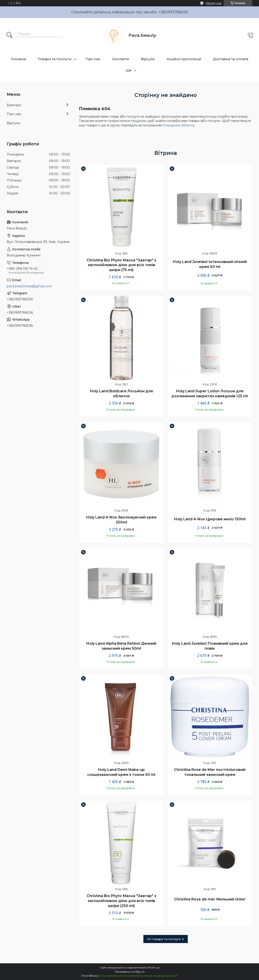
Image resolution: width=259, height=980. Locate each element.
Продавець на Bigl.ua (130, 972)
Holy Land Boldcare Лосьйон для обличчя (121, 394)
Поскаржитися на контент (119, 976)
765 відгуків (213, 3)
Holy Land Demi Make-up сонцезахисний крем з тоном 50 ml (121, 772)
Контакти (121, 59)
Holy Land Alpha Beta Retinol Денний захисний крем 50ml (121, 646)
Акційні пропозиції (184, 59)
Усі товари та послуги (164, 939)
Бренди (14, 105)
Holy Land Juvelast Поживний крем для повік (210, 646)
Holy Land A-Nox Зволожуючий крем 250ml (121, 520)
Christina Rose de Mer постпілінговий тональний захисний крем (210, 772)
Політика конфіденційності (159, 976)
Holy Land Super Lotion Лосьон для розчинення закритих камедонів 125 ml (210, 394)
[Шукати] (9, 35)
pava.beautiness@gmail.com (29, 286)
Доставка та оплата (231, 59)
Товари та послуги (55, 59)
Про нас (93, 59)
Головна (18, 59)
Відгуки (148, 59)
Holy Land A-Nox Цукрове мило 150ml (210, 519)
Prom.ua (154, 967)
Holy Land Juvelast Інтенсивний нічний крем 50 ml (210, 264)
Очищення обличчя (179, 125)
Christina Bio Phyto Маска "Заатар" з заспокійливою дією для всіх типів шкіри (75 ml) (121, 265)
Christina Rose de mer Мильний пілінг (210, 899)
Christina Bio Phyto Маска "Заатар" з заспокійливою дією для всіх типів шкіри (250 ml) (121, 901)
